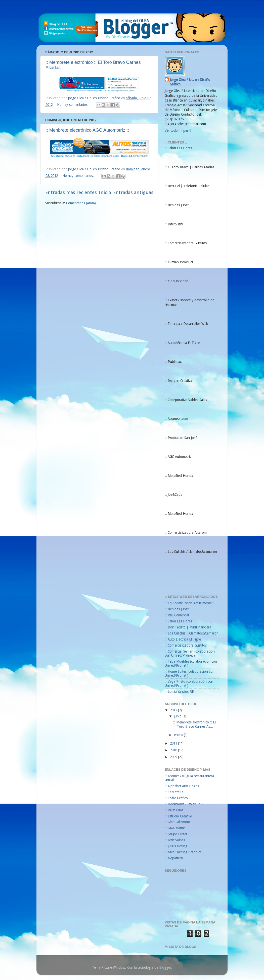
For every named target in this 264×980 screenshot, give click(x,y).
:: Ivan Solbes (175, 840)
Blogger (165, 967)
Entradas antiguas (133, 192)
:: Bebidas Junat (177, 609)
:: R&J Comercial (177, 615)
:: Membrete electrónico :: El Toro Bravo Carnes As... (194, 724)
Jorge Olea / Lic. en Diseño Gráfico (190, 82)
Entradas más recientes (71, 192)
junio (178, 716)
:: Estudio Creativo (178, 816)
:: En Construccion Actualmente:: (189, 603)
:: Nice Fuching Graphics (183, 852)
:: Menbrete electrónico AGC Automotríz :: (87, 130)
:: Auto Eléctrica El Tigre (183, 639)
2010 (174, 750)
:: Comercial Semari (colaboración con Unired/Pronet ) (190, 653)
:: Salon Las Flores (178, 621)
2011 (174, 743)
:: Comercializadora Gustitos (186, 645)
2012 (174, 710)
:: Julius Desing (176, 846)
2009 (174, 757)
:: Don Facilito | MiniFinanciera (188, 627)
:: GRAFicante (175, 828)
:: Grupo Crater (176, 834)
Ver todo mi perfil (178, 130)
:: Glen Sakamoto (177, 822)
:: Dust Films (174, 810)
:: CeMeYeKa (174, 792)
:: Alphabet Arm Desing (182, 786)
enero (179, 735)
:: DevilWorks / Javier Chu (184, 804)
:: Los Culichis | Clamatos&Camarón (192, 633)
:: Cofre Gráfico (176, 798)
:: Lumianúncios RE (179, 692)
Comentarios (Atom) (81, 203)
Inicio (105, 192)
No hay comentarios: (73, 105)
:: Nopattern (174, 858)
